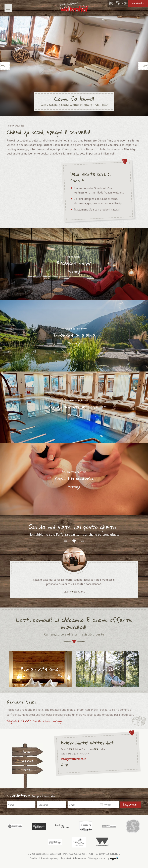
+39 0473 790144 (78, 754)
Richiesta (138, 3)
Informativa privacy (49, 858)
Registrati (130, 805)
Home (10, 126)
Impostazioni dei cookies (73, 858)
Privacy (107, 805)
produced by (107, 858)
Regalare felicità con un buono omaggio (35, 721)
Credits (33, 858)
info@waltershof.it (73, 759)
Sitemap (92, 858)
